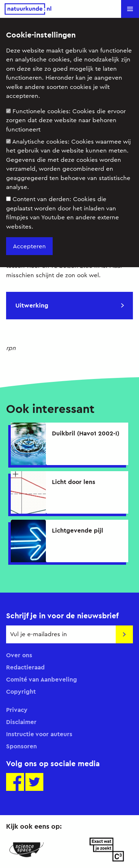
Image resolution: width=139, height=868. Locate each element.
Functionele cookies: (66, 120)
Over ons (19, 655)
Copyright (21, 692)
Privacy (17, 710)
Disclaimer (21, 722)
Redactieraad (25, 667)
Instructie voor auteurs (39, 734)
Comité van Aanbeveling (42, 679)
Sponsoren (21, 746)
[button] (130, 9)
